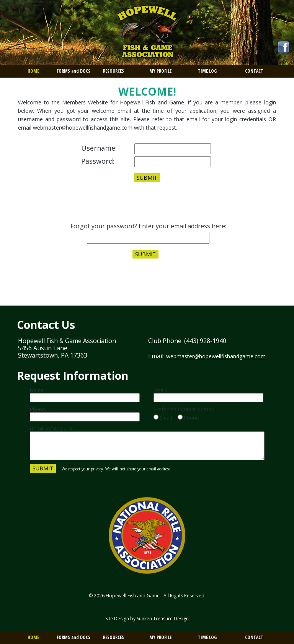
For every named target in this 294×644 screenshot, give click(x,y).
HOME (33, 71)
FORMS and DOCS (73, 71)
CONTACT (254, 71)
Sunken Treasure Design (163, 619)
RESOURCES (114, 71)
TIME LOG (207, 71)
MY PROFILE (160, 71)
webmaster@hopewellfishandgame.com (216, 356)
